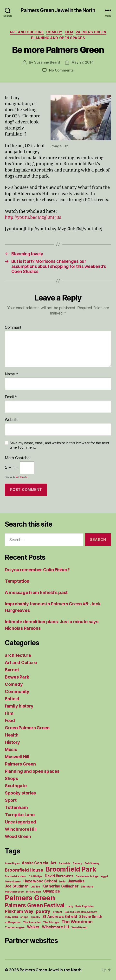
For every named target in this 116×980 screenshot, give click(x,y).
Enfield (12, 699)
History (12, 742)
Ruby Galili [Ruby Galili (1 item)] (11, 917)
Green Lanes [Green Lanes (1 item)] (13, 882)
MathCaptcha (21, 477)
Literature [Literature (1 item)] (87, 887)
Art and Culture (27, 32)
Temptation (17, 581)
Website (12, 420)
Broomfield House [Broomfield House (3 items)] (24, 870)
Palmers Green (91, 32)
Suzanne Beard (47, 62)
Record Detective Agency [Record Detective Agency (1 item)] (81, 912)
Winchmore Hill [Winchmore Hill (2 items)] (55, 927)
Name (11, 374)
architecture (18, 655)
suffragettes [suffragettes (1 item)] (13, 922)
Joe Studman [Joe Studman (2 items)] (17, 886)
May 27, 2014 (83, 62)
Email (11, 397)
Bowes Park (17, 677)
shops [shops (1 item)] (24, 917)
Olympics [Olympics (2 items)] (52, 891)
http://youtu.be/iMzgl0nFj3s (33, 218)
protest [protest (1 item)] (57, 912)
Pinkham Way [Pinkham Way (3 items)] (19, 911)
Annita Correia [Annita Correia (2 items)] (35, 863)
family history (19, 706)
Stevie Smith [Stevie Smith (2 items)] (91, 917)
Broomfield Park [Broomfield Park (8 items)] (71, 869)
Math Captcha (17, 458)
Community (17, 691)
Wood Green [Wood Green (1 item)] (79, 927)
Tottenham (16, 807)
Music (11, 749)
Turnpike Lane (20, 815)
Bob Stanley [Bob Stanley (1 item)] (92, 863)
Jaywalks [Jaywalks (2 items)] (76, 881)
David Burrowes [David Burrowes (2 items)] (59, 876)
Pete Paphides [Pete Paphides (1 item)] (85, 906)
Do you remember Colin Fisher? (37, 570)
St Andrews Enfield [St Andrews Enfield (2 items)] (60, 917)
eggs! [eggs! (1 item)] (105, 876)
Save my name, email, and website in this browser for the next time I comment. (59, 445)
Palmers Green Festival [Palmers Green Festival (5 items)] (35, 905)
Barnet (12, 670)
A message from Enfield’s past (36, 592)
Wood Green (18, 836)
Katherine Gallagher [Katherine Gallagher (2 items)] (61, 886)
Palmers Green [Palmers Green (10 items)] (30, 898)
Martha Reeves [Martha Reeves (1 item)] (14, 892)
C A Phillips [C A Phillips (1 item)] (36, 876)
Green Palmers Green (27, 728)
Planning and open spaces (58, 38)
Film (69, 32)
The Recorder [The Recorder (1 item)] (32, 922)
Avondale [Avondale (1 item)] (64, 863)
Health (12, 735)
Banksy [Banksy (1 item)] (77, 863)
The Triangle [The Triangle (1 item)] (51, 922)
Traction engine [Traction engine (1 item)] (15, 927)
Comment (13, 328)
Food (10, 720)
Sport (11, 800)
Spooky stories (20, 793)
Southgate (16, 786)
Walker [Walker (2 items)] (33, 927)
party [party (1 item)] (70, 906)
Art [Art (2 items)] (53, 863)
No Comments (61, 70)
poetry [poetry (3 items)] (43, 911)
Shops (11, 778)
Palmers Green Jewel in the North (58, 10)
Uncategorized (20, 822)
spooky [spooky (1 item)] (35, 917)
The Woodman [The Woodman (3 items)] (77, 922)
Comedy (54, 32)
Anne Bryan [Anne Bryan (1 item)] (12, 863)
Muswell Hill (17, 757)
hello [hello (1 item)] (62, 882)
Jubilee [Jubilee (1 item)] (35, 887)
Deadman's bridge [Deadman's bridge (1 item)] (87, 876)
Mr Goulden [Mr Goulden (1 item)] (33, 892)
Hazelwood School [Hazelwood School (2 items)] (40, 881)
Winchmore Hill (21, 829)
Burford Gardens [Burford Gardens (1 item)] (16, 876)
